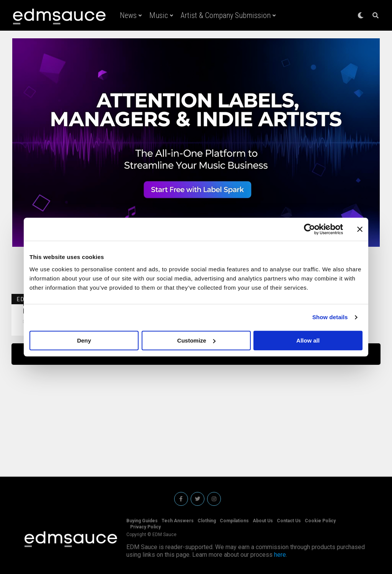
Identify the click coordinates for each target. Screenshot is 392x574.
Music (159, 15)
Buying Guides (142, 521)
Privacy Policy (145, 527)
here (280, 555)
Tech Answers (178, 521)
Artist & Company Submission (226, 15)
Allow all (308, 340)
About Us (263, 521)
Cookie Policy (320, 521)
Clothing (207, 521)
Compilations (234, 521)
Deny (84, 340)
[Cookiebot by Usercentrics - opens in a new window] (310, 229)
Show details (330, 317)
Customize (196, 340)
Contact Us (289, 521)
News (128, 15)
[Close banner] (360, 229)
